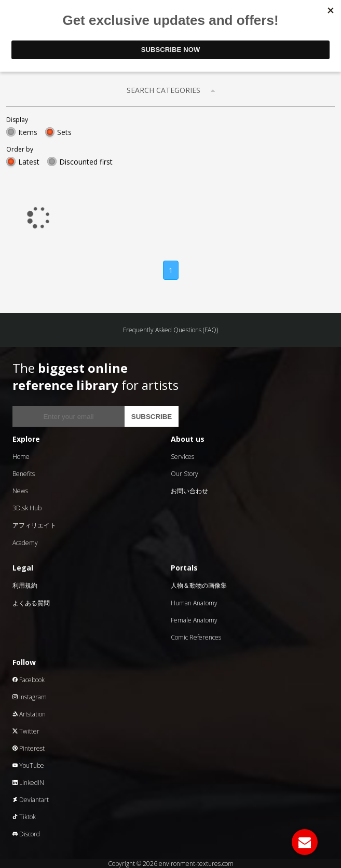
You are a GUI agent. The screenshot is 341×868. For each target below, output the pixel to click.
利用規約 (25, 585)
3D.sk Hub (27, 508)
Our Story (185, 474)
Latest (29, 162)
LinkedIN (28, 783)
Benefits (24, 474)
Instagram (30, 697)
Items (28, 132)
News (20, 491)
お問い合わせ (189, 491)
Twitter (26, 731)
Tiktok (24, 817)
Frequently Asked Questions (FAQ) (170, 330)
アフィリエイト (34, 525)
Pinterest (29, 748)
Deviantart (31, 800)
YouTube (28, 765)
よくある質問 (31, 603)
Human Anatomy (194, 603)
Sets (64, 132)
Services (182, 457)
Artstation (29, 714)
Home (21, 457)
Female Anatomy (194, 620)
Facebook (29, 680)
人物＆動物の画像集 (199, 585)
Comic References (196, 637)
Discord (26, 834)
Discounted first (86, 162)
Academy (25, 543)
